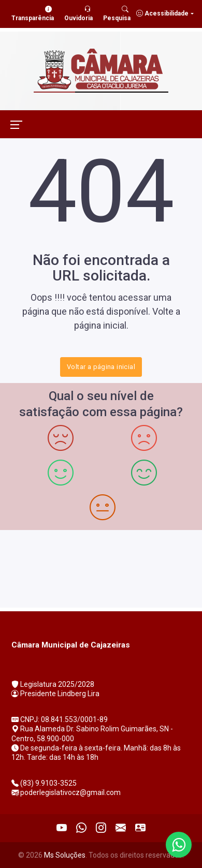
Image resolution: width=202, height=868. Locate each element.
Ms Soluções (65, 855)
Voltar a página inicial (101, 367)
